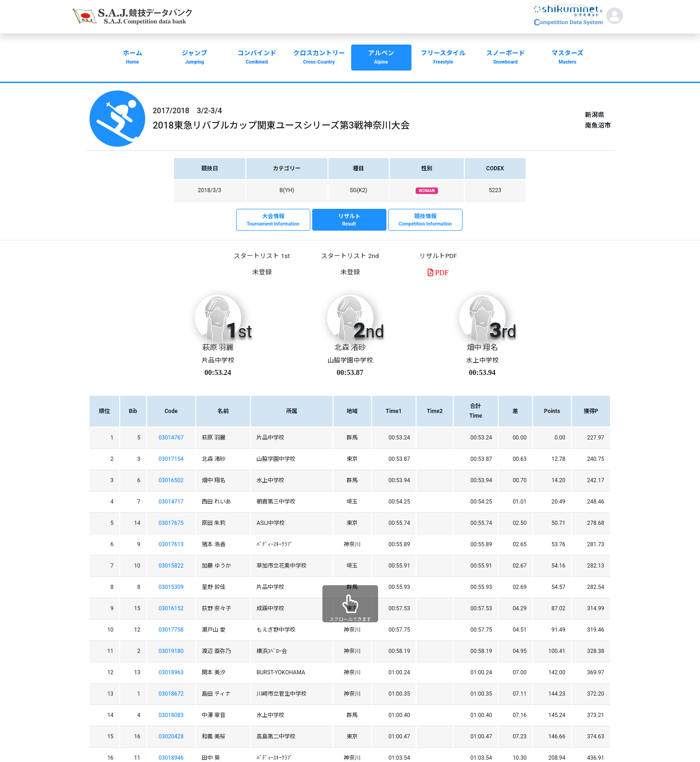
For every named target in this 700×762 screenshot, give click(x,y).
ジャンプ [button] (195, 58)
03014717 (171, 502)
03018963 (171, 672)
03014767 (171, 438)
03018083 (171, 715)
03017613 (171, 544)
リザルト (349, 220)
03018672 (171, 694)
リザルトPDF (438, 256)
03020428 (171, 736)
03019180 (171, 651)
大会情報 (273, 220)
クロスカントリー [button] (319, 58)
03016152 (171, 608)
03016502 (171, 480)
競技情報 (425, 220)
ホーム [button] (133, 58)
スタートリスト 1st (262, 256)
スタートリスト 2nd (350, 256)
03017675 (171, 523)
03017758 (171, 630)
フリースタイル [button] (443, 58)
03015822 (171, 566)
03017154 (171, 459)
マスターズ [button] (568, 58)
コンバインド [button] (257, 58)
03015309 (171, 587)
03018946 (171, 758)
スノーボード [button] (506, 58)
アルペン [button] (381, 58)
